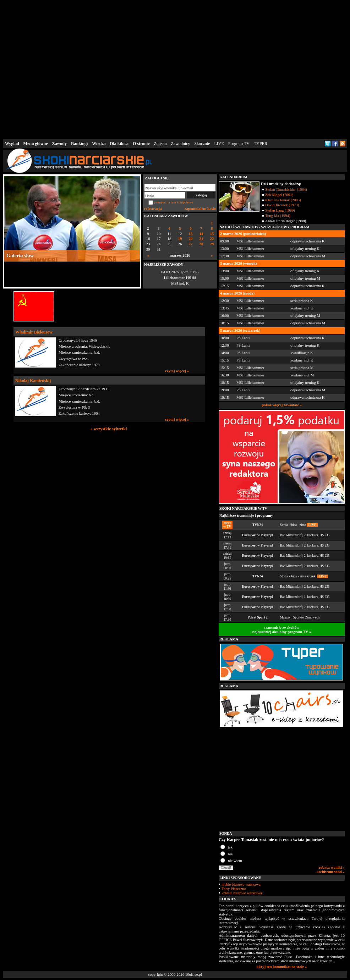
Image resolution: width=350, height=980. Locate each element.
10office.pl (194, 974)
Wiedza (99, 144)
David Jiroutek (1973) (282, 205)
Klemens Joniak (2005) (283, 200)
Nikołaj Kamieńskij (33, 381)
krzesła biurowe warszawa (242, 893)
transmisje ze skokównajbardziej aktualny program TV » (282, 629)
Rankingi (79, 144)
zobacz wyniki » (332, 867)
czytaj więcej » (177, 371)
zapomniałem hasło (200, 208)
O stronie (141, 144)
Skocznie (202, 144)
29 (212, 244)
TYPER (261, 144)
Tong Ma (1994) (278, 215)
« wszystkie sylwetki (109, 429)
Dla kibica (119, 144)
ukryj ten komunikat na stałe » (282, 967)
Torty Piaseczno (234, 889)
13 (191, 234)
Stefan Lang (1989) (280, 210)
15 (212, 234)
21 (201, 239)
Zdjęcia (160, 144)
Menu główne (36, 144)
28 (201, 244)
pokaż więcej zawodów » (281, 405)
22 (212, 239)
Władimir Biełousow (34, 332)
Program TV (239, 144)
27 (191, 244)
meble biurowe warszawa (241, 884)
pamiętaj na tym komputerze (174, 202)
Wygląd (12, 144)
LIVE (219, 144)
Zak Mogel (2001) (279, 195)
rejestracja (153, 208)
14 (201, 234)
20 (191, 239)
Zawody (59, 144)
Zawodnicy (181, 144)
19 (180, 239)
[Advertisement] (109, 68)
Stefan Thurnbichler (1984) (286, 189)
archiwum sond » (331, 872)
